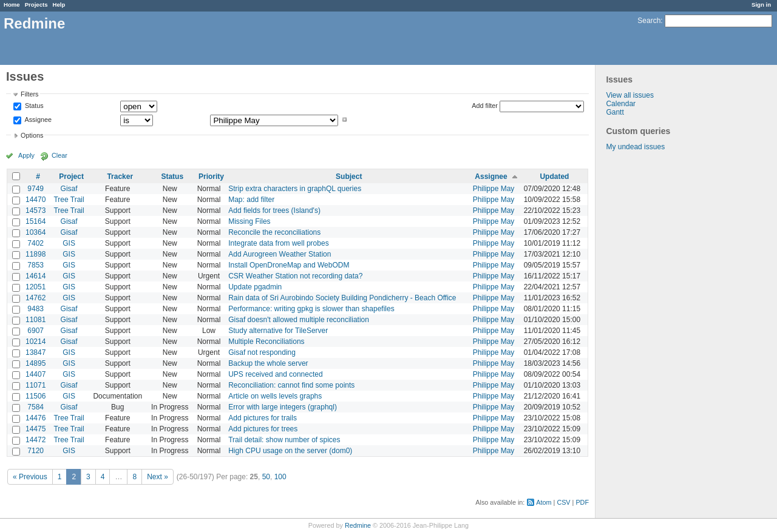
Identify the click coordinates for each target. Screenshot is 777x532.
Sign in (761, 5)
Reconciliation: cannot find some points (291, 385)
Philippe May (494, 189)
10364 (36, 232)
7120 (36, 451)
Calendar (621, 104)
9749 (36, 189)
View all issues (629, 95)
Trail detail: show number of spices (284, 440)
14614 (36, 276)
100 (280, 477)
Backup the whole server (268, 363)
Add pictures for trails (263, 418)
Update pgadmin (255, 287)
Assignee (37, 120)
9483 (36, 309)
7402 (36, 243)
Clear (59, 155)
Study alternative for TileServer (278, 331)
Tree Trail (69, 200)
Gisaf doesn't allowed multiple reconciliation (299, 320)
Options (32, 135)
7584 (36, 407)
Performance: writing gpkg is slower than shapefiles (311, 309)
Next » (158, 477)
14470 (36, 200)
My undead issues (635, 147)
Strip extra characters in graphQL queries (295, 189)
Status (33, 106)
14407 (36, 374)
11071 (36, 385)
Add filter (485, 106)
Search (649, 21)
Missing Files (249, 221)
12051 (36, 287)
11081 (36, 320)
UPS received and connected (275, 374)
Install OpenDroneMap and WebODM (289, 265)
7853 (36, 265)
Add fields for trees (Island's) (274, 210)
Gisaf (69, 189)
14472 (36, 440)
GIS (69, 243)
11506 (36, 396)
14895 (36, 363)
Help (59, 5)
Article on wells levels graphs (275, 396)
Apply (26, 155)
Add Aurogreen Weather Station (280, 254)
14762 (36, 298)
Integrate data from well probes (278, 243)
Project (71, 177)
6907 (36, 331)
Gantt (615, 112)
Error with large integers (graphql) (283, 407)
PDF (582, 502)
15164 (36, 221)
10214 (36, 342)
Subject (349, 177)
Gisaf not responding (262, 352)
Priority (211, 177)
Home (12, 5)
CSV (563, 502)
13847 (36, 352)
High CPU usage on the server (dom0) (290, 451)
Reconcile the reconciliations (274, 232)
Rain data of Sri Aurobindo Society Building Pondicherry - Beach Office (342, 298)
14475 (36, 429)
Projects (36, 5)
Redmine (358, 525)
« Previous (30, 477)
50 (266, 477)
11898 (36, 254)
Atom (544, 502)
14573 (36, 210)
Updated (554, 177)
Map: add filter (251, 200)
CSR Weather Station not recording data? (295, 276)
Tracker (120, 177)
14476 (36, 418)
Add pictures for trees (263, 429)
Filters (29, 94)
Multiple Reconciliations (266, 342)
